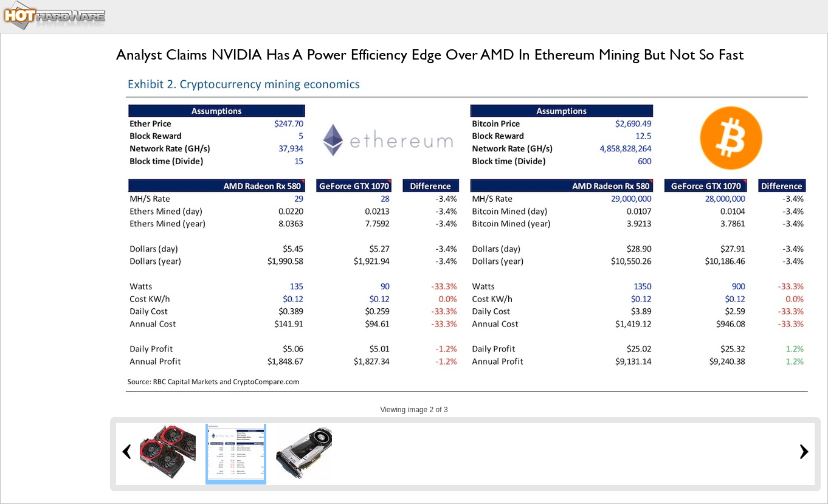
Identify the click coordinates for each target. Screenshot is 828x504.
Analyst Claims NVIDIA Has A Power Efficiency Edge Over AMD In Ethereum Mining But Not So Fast (430, 54)
